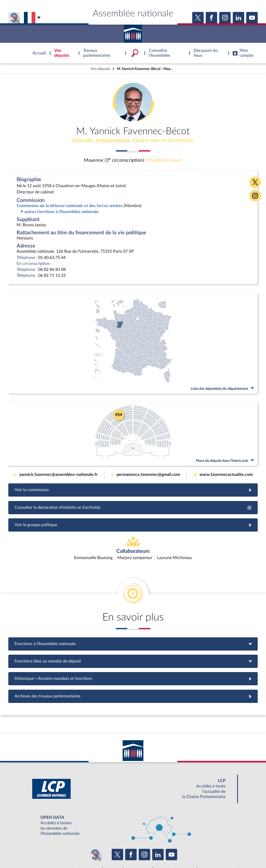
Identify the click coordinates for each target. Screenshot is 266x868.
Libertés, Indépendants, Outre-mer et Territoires (133, 141)
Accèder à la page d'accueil (133, 32)
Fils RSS (179, 851)
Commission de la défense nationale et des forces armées (70, 206)
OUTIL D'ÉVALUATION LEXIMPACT (209, 839)
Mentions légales (62, 851)
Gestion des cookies (202, 851)
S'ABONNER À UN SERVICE (153, 839)
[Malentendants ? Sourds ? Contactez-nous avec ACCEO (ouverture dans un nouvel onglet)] (95, 824)
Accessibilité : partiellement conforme (105, 851)
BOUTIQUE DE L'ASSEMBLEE (49, 839)
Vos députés (100, 69)
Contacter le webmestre (153, 851)
